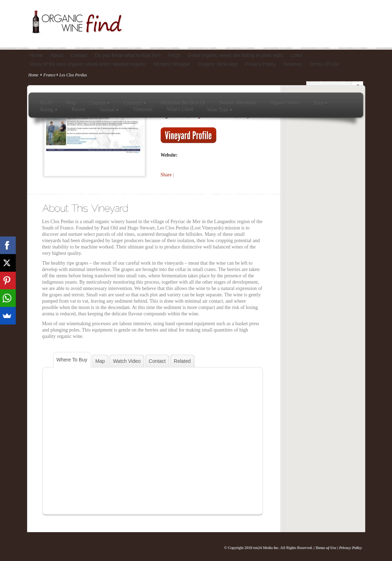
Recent (79, 109)
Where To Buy (72, 360)
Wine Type (220, 109)
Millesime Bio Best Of (183, 103)
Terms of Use (325, 547)
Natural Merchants (238, 103)
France (49, 75)
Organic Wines (285, 103)
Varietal (109, 109)
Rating (49, 109)
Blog (70, 103)
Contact (157, 361)
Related (182, 361)
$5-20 (46, 103)
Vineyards (143, 109)
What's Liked (180, 109)
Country (99, 103)
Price (321, 103)
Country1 (135, 103)
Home (34, 75)
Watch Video (127, 361)
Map (100, 361)
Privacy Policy (350, 547)
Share (166, 175)
